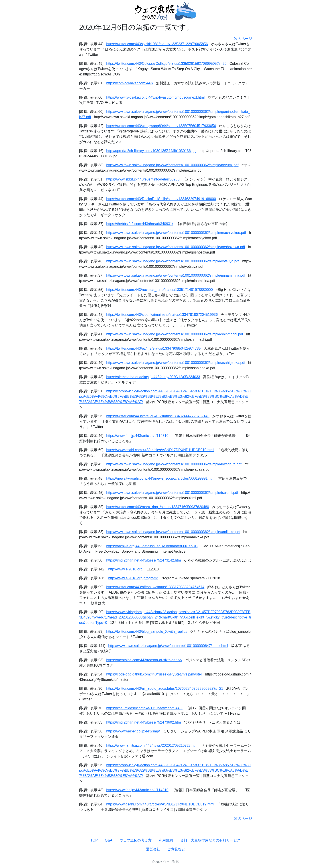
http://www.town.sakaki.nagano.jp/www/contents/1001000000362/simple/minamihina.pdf (176, 275)
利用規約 (166, 840)
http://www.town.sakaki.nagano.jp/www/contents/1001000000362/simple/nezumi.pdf (172, 165)
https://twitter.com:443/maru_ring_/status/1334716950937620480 (158, 507)
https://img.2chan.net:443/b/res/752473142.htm (143, 560)
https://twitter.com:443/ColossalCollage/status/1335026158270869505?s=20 (166, 64)
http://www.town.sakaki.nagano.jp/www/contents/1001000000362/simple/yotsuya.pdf (173, 261)
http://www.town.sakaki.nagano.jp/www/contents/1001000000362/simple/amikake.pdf (173, 532)
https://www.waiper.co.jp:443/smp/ (133, 731)
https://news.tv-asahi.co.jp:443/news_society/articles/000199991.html (161, 478)
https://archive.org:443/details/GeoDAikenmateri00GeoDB (152, 546)
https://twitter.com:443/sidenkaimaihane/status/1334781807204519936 (162, 315)
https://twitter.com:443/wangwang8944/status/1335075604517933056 (161, 126)
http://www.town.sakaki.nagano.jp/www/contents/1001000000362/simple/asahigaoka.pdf (176, 363)
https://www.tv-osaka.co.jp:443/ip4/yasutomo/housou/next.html (155, 97)
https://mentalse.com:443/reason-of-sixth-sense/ (144, 660)
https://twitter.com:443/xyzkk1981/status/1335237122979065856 (157, 44)
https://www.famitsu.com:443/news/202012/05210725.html (152, 745)
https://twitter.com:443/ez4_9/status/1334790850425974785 (153, 348)
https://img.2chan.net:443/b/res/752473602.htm (143, 722)
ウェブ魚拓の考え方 (136, 840)
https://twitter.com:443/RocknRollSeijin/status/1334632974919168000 (161, 199)
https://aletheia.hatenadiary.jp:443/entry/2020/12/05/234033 (153, 377)
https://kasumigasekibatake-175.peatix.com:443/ (144, 708)
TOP (94, 840)
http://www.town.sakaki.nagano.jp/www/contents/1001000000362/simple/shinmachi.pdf (175, 334)
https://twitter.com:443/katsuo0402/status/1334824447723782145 (158, 416)
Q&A (109, 840)
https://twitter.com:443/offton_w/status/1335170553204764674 (155, 587)
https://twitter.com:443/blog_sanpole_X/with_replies (147, 632)
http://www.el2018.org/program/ (133, 578)
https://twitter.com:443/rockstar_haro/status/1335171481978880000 (159, 290)
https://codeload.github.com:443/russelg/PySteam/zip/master (154, 674)
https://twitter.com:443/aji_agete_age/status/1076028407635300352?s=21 (165, 689)
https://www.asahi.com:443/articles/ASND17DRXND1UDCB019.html (160, 450)
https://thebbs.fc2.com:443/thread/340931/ (140, 224)
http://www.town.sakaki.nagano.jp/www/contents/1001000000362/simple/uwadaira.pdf (174, 464)
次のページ (243, 39)
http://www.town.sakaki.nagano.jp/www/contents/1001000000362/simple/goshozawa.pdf (176, 247)
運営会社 (153, 849)
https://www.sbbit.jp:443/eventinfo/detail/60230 (143, 179)
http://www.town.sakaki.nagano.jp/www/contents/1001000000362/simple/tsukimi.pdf (172, 493)
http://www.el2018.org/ (126, 569)
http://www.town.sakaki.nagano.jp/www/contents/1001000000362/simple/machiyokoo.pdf (176, 233)
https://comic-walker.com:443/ (130, 83)
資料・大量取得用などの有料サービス (210, 840)
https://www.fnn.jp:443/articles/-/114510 (137, 436)
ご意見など (176, 849)
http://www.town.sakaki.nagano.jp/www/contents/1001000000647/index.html (168, 646)
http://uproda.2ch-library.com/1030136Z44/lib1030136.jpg (151, 151)
